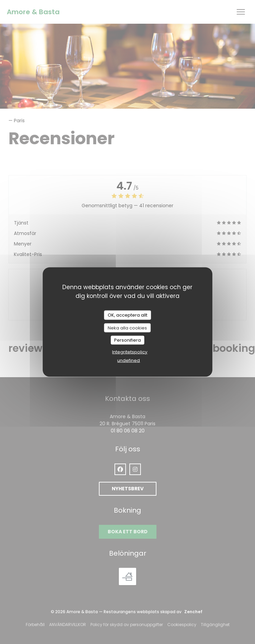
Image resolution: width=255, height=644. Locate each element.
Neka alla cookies (127, 328)
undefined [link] (129, 360)
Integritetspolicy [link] (130, 352)
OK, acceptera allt (127, 315)
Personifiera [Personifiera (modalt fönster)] (127, 340)
